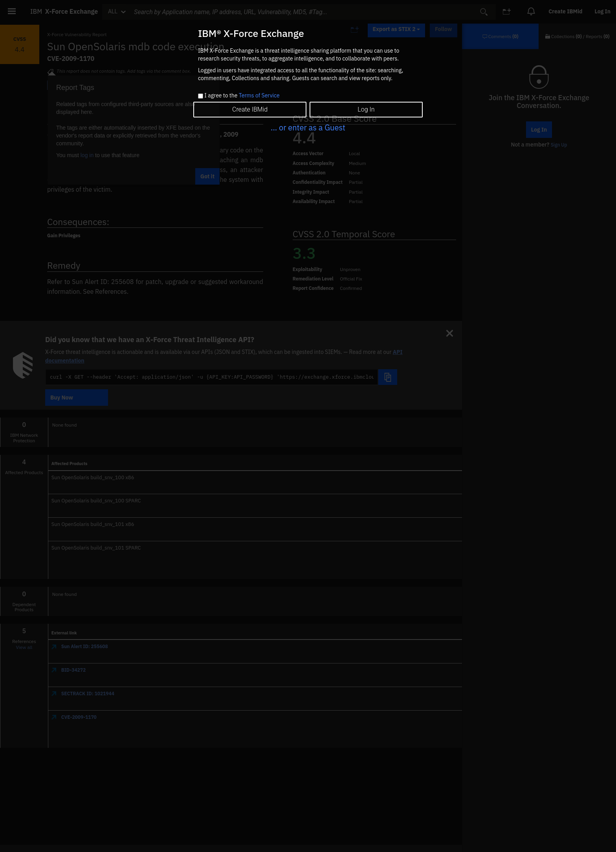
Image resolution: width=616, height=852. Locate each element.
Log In (366, 109)
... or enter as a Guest (308, 127)
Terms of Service (259, 95)
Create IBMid (250, 109)
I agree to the (242, 96)
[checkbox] (201, 96)
